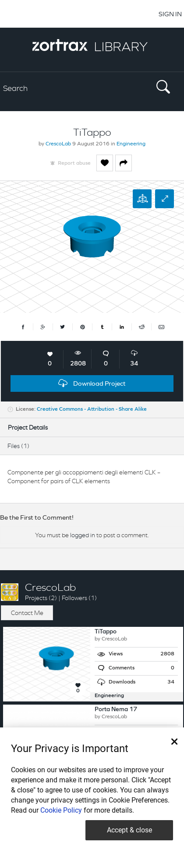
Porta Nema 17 (116, 710)
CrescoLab (58, 144)
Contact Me (27, 613)
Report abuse (74, 163)
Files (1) (18, 446)
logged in (83, 535)
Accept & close (129, 830)
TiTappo (106, 632)
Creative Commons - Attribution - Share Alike (92, 409)
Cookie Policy (61, 810)
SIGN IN (170, 14)
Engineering (131, 144)
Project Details (28, 427)
